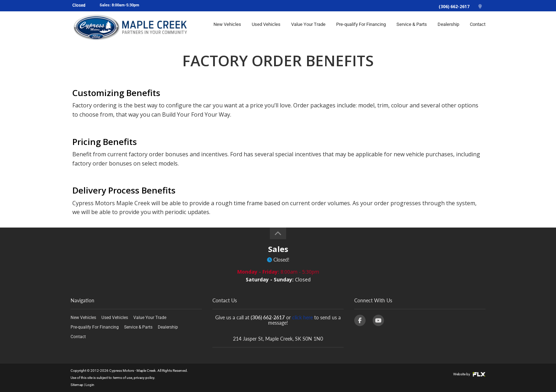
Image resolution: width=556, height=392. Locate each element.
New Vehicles (227, 27)
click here (302, 317)
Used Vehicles (266, 27)
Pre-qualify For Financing (361, 27)
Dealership (448, 27)
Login (90, 385)
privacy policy (144, 378)
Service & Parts (412, 27)
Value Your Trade (308, 27)
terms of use (123, 378)
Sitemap (77, 385)
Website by (469, 374)
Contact (478, 27)
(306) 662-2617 (454, 7)
